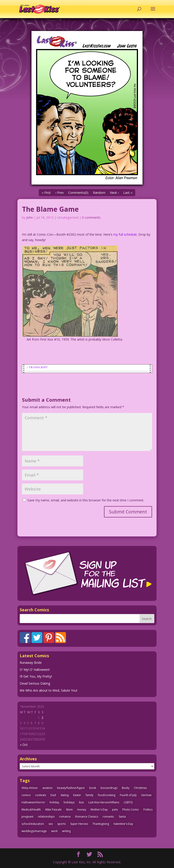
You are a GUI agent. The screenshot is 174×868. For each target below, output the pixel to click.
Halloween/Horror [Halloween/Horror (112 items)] (33, 802)
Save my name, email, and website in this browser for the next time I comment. (86, 500)
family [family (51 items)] (89, 795)
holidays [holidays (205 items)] (69, 802)
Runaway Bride (31, 663)
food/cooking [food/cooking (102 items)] (107, 795)
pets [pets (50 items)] (115, 810)
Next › (114, 193)
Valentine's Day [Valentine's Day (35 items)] (123, 824)
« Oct (24, 745)
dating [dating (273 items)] (65, 795)
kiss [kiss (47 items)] (81, 802)
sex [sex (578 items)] (51, 824)
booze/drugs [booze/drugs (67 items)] (109, 788)
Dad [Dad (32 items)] (53, 795)
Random (99, 193)
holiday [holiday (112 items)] (54, 802)
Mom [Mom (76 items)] (69, 810)
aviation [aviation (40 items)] (47, 788)
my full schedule (125, 234)
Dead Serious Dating (35, 683)
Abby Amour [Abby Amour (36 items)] (30, 788)
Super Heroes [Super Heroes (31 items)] (79, 824)
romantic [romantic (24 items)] (108, 817)
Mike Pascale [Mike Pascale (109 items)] (53, 810)
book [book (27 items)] (93, 788)
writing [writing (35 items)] (66, 831)
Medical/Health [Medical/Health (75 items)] (31, 810)
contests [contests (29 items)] (41, 795)
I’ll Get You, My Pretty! (36, 676)
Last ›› (128, 193)
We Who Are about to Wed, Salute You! (48, 690)
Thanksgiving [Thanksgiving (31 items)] (101, 824)
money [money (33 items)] (82, 810)
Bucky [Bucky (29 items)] (126, 788)
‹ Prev (59, 193)
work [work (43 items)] (54, 831)
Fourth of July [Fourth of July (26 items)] (128, 795)
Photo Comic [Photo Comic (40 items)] (131, 810)
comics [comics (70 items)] (26, 795)
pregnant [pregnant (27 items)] (27, 817)
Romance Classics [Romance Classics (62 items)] (87, 817)
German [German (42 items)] (146, 795)
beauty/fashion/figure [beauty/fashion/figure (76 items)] (71, 788)
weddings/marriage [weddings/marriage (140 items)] (34, 831)
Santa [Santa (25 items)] (122, 817)
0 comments (91, 217)
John (30, 217)
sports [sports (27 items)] (62, 824)
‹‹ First (46, 193)
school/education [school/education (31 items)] (33, 824)
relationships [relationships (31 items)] (46, 817)
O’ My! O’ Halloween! (35, 670)
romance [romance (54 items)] (65, 817)
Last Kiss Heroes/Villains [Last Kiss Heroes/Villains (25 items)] (104, 802)
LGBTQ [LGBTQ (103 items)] (128, 802)
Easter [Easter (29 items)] (77, 795)
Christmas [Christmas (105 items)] (140, 788)
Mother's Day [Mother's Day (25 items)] (99, 810)
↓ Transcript (37, 367)
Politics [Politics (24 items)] (148, 810)
